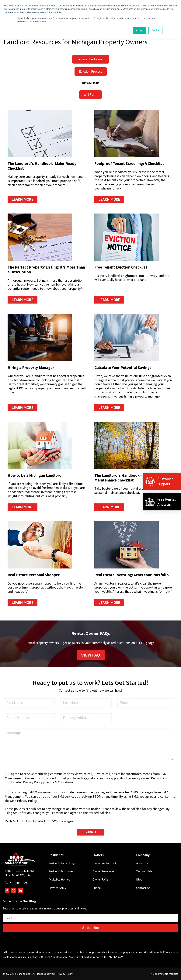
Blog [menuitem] (139, 879)
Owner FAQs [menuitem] (100, 879)
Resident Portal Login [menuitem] (62, 863)
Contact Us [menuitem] (143, 888)
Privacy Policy (65, 974)
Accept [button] (139, 30)
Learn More (23, 199)
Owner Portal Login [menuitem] (105, 863)
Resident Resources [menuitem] (61, 871)
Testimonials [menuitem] (144, 871)
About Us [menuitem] (142, 863)
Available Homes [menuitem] (59, 879)
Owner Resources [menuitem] (103, 871)
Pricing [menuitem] (97, 888)
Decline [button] (155, 30)
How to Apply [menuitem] (57, 888)
